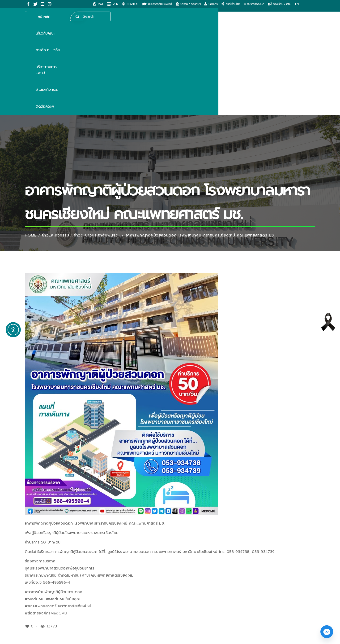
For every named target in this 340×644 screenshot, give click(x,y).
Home (31, 145)
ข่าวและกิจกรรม (56, 145)
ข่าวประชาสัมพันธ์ (100, 145)
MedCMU (56, 638)
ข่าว (77, 145)
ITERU (110, 638)
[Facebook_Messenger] (327, 632)
